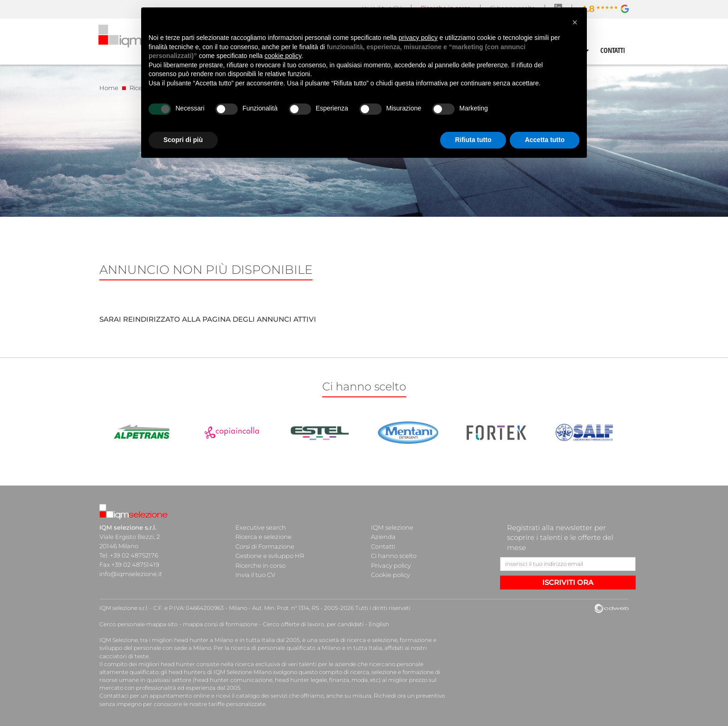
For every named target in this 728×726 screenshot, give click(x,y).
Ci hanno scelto (394, 555)
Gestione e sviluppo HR (270, 555)
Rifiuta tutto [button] (473, 140)
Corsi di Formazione (265, 546)
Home (109, 88)
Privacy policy (391, 564)
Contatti (383, 546)
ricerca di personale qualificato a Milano (284, 648)
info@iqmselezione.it (130, 574)
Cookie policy (390, 574)
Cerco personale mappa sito (138, 624)
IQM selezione (392, 527)
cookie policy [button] (283, 56)
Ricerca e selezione (263, 537)
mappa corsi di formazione (218, 624)
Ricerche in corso (260, 564)
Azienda (383, 537)
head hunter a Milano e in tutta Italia (224, 640)
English (374, 624)
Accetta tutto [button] (545, 140)
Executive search (261, 527)
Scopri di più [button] (183, 140)
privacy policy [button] (418, 38)
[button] (575, 22)
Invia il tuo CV (255, 574)
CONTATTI (613, 50)
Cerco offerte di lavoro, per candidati (309, 624)
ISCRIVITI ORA (568, 582)
